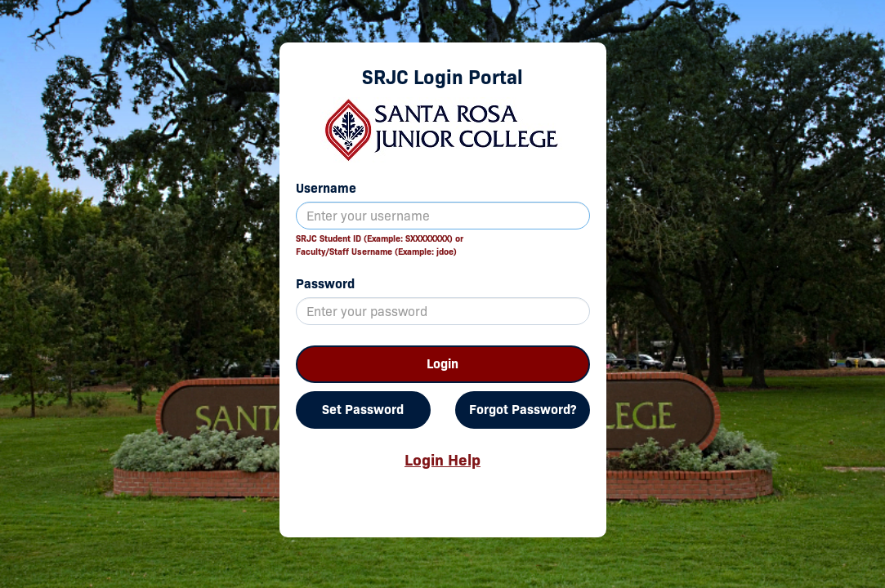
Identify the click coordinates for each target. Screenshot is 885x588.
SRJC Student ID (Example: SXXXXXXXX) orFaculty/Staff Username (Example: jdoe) (380, 245)
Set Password (363, 410)
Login (442, 364)
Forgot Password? (523, 410)
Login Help (442, 460)
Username (326, 188)
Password (325, 284)
